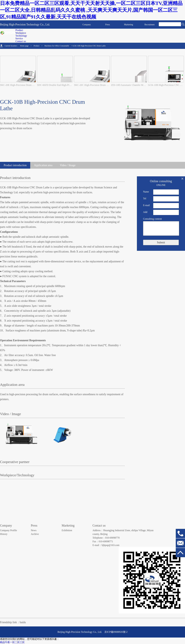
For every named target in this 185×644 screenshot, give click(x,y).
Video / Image (68, 165)
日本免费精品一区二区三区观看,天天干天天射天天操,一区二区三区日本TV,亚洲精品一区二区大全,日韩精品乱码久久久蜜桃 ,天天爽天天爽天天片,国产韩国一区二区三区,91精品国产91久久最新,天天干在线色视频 (91, 10)
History (4, 534)
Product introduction (15, 165)
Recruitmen (149, 25)
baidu (23, 622)
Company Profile (8, 530)
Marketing (129, 25)
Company (87, 25)
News (34, 530)
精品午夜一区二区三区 (12, 642)
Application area (43, 165)
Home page (24, 46)
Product (36, 46)
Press (108, 25)
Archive (35, 534)
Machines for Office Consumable (57, 46)
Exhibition (67, 530)
